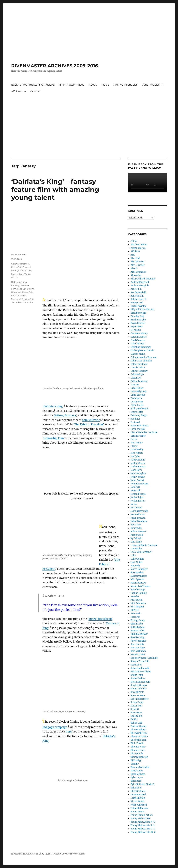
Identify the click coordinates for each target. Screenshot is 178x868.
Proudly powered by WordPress (70, 854)
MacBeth (135, 566)
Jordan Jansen (138, 501)
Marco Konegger (139, 569)
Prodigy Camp (138, 620)
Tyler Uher (136, 788)
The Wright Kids (139, 733)
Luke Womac (137, 559)
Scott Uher (136, 665)
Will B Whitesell (139, 805)
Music (105, 85)
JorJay (134, 504)
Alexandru (136, 275)
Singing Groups (139, 685)
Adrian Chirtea (138, 248)
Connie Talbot (138, 368)
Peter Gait (16, 267)
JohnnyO (135, 487)
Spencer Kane (138, 695)
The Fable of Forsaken (23, 302)
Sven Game (136, 713)
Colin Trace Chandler (141, 361)
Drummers (136, 398)
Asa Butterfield (138, 292)
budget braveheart (100, 619)
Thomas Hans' (138, 747)
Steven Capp (137, 702)
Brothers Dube (138, 320)
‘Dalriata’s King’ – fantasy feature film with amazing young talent (55, 189)
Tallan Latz (136, 723)
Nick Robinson (138, 603)
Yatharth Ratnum (140, 808)
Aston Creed (137, 303)
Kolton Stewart (138, 532)
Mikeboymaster (139, 576)
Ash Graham (137, 296)
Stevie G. (135, 709)
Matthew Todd (19, 255)
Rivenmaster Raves (72, 85)
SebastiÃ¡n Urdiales (141, 672)
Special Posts (25, 271)
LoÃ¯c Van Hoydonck (141, 552)
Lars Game (136, 542)
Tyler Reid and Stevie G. (143, 784)
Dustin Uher (137, 402)
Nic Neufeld (137, 600)
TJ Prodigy (136, 760)
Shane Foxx (137, 675)
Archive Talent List (125, 85)
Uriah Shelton (138, 798)
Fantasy (15, 285)
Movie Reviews (138, 583)
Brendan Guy (137, 316)
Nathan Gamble (139, 593)
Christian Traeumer (141, 347)
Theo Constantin (139, 736)
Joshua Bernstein (140, 511)
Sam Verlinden (138, 651)
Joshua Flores (138, 514)
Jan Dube (135, 456)
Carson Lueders (139, 337)
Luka (133, 555)
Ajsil (133, 255)
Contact (36, 92)
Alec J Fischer (138, 265)
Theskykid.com (139, 740)
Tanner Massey (139, 726)
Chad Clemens (138, 340)
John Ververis (138, 477)
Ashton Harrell (138, 299)
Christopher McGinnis (142, 350)
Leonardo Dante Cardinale (144, 545)
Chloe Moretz (137, 344)
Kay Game (136, 525)
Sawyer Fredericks (140, 661)
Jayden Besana (138, 467)
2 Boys (134, 241)
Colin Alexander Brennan (144, 357)
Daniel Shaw (137, 388)
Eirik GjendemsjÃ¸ (140, 409)
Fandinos (135, 419)
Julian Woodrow (139, 521)
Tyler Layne (137, 777)
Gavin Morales (138, 429)
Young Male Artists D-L (143, 829)
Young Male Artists (140, 818)
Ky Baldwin (136, 538)
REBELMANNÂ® (139, 634)
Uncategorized (138, 795)
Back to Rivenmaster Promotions (33, 85)
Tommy (135, 764)
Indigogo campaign (55, 727)
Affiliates (17, 92)
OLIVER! (135, 610)
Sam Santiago (138, 648)
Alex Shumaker (138, 272)
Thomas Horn (138, 750)
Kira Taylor (136, 528)
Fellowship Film (54, 438)
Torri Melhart (138, 774)
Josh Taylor (137, 508)
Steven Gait (17, 274)
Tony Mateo (137, 771)
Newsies (135, 596)
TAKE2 (134, 719)
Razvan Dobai (138, 631)
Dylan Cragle (137, 405)
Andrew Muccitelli (140, 282)
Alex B (134, 268)
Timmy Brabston (139, 757)
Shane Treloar (138, 678)
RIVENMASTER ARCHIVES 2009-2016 (55, 66)
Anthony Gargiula (140, 286)
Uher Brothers (138, 791)
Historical (16, 292)
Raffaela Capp (137, 627)
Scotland (16, 299)
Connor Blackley (139, 371)
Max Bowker (137, 573)
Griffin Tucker (138, 436)
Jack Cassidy (137, 450)
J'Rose (134, 446)
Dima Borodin (138, 395)
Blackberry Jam (138, 313)
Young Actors (138, 812)
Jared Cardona (138, 460)
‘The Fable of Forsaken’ (89, 424)
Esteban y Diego (139, 415)
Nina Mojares (137, 607)
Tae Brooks (136, 716)
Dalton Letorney (139, 381)
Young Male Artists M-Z (143, 832)
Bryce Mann (137, 327)
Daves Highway (139, 391)
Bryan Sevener (138, 323)
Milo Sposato (137, 579)
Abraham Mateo (139, 245)
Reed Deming (137, 637)
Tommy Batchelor (140, 767)
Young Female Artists (142, 815)
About (93, 85)
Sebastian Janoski (140, 668)
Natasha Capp (138, 590)
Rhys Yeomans (138, 641)
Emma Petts (137, 412)
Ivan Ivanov (137, 443)
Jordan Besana (138, 494)
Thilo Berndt (137, 743)
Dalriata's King (19, 282)
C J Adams (136, 330)
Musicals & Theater (141, 586)
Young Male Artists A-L (143, 825)
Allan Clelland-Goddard (143, 279)
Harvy (134, 439)
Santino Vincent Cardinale (144, 658)
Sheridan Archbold (140, 682)
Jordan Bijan (137, 497)
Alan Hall (135, 258)
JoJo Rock (136, 491)
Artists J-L (136, 289)
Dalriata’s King (53, 406)
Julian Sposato (138, 518)
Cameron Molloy (139, 333)
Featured (135, 422)
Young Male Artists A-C (143, 822)
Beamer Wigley (138, 306)
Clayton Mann (138, 354)
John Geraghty (138, 473)
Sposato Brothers (140, 699)
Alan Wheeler (137, 262)
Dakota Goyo (137, 374)
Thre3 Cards (137, 754)
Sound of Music (139, 689)
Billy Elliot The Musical (142, 309)
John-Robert (137, 480)
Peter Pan (135, 617)
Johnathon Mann (140, 484)
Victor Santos (138, 801)
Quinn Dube (137, 624)
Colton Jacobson (139, 364)
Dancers (135, 385)
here (69, 732)
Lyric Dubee (137, 562)
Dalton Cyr (136, 378)
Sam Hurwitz (137, 644)
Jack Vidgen (137, 453)
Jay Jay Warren (138, 463)
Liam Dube (136, 549)
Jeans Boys (136, 470)
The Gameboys (138, 730)
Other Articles (151, 85)
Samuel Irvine (91, 420)
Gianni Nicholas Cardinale (144, 432)
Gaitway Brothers (65, 415)
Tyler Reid (136, 781)
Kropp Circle (137, 535)
